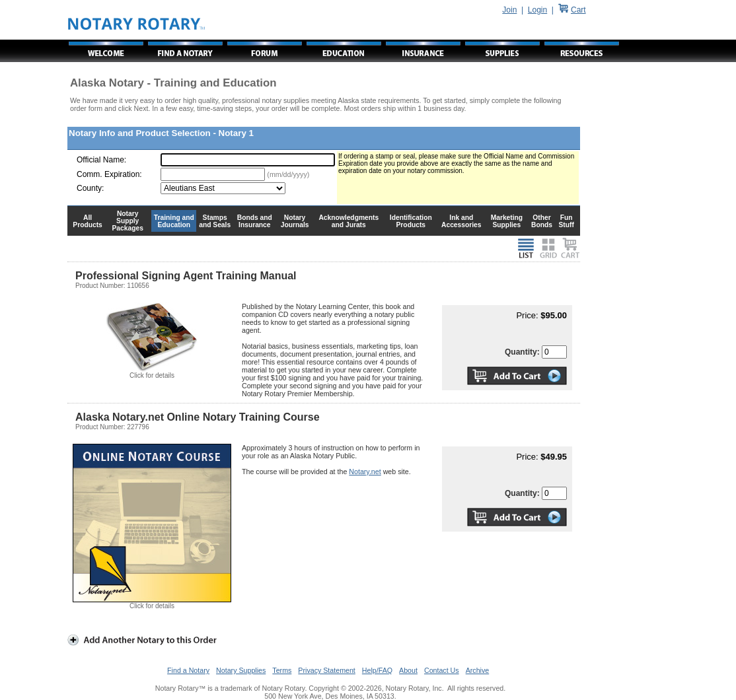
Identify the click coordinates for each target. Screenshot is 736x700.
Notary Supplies (241, 670)
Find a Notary (188, 670)
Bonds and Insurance (255, 221)
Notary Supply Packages (128, 221)
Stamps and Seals (215, 221)
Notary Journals (295, 221)
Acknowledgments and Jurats (349, 221)
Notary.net (365, 472)
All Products (88, 221)
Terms (282, 670)
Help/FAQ (377, 670)
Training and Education (174, 221)
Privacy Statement (326, 670)
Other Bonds (542, 221)
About (408, 670)
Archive (478, 670)
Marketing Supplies (507, 221)
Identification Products (411, 221)
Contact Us (442, 670)
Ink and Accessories (461, 221)
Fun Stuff (566, 221)
